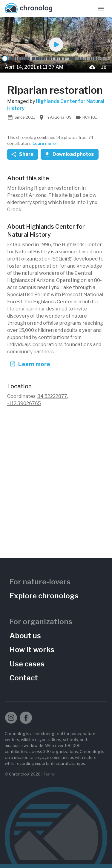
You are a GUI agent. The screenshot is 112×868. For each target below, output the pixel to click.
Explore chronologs (44, 596)
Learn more (44, 143)
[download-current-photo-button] (92, 67)
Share (23, 154)
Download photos (70, 154)
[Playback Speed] (104, 67)
